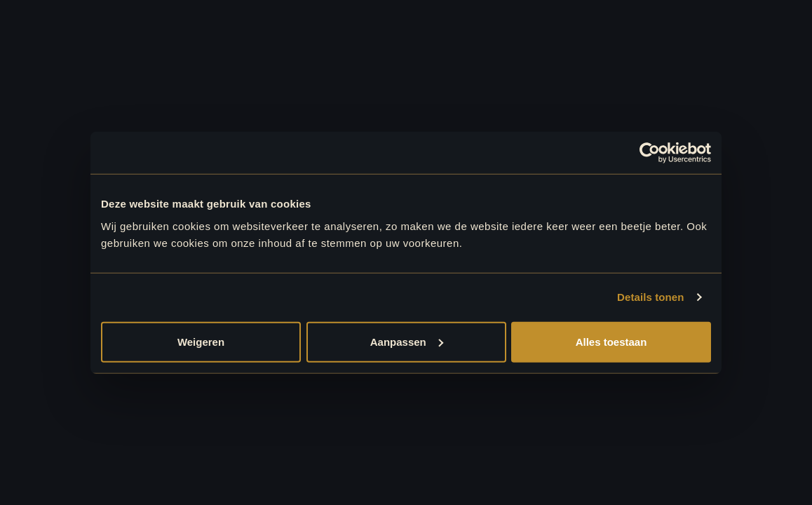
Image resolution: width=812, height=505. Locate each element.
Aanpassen (407, 341)
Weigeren (201, 341)
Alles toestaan (611, 341)
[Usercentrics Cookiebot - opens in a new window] (650, 153)
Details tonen (650, 297)
